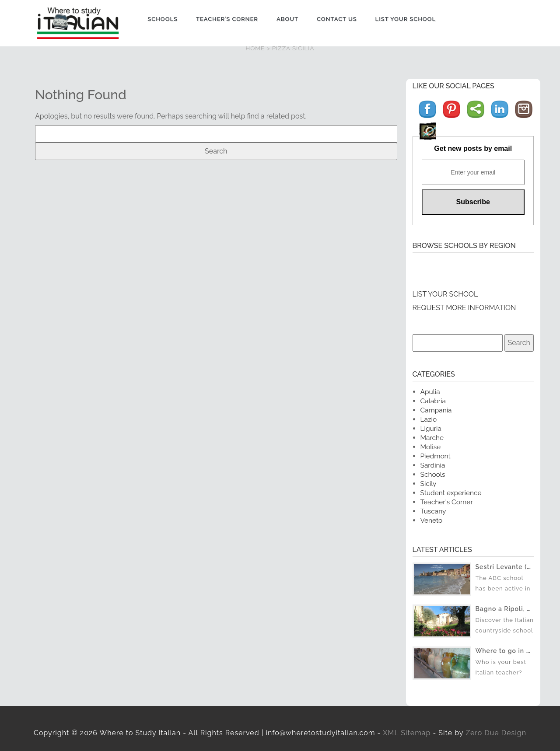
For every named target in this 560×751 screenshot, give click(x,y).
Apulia (430, 392)
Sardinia (433, 465)
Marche (432, 438)
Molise (431, 447)
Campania (436, 410)
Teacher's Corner (447, 502)
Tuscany (433, 511)
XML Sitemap (407, 733)
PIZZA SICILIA (293, 48)
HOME (255, 48)
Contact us (337, 19)
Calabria (433, 401)
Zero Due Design (496, 733)
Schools (163, 19)
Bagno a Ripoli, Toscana (515, 609)
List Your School (406, 19)
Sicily (429, 484)
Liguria (431, 428)
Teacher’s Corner (227, 19)
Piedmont (436, 456)
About (287, 19)
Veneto (432, 520)
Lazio (429, 419)
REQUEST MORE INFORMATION (464, 308)
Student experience (451, 493)
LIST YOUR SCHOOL (445, 294)
